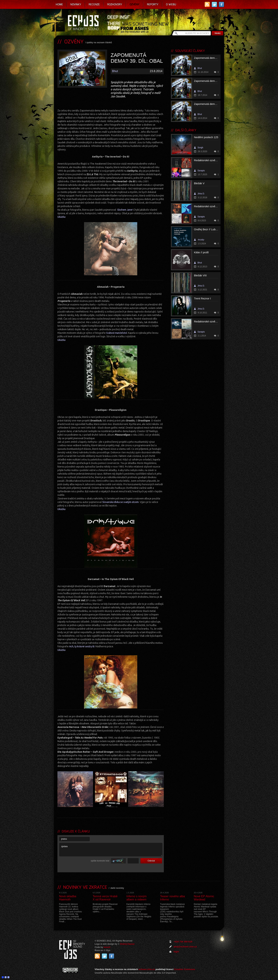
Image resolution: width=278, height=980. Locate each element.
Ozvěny (135, 4)
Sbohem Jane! (125, 210)
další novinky (117, 888)
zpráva (111, 850)
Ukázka (61, 217)
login (176, 952)
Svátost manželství (117, 333)
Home (59, 4)
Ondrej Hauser (127, 944)
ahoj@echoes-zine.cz (185, 947)
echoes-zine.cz (147, 969)
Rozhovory (115, 4)
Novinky (76, 4)
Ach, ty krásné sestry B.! (82, 646)
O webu (171, 4)
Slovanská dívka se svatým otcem (120, 502)
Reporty (153, 4)
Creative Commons (185, 969)
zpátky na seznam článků (99, 43)
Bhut (115, 71)
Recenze (94, 4)
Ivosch (107, 947)
